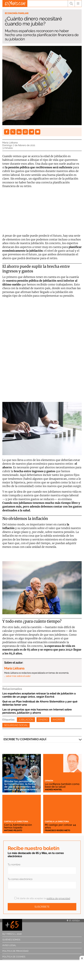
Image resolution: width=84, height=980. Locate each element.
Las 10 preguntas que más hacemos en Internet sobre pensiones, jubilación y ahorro (37, 711)
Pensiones (11, 778)
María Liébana (10, 143)
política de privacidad (58, 898)
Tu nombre (14, 865)
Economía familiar (17, 13)
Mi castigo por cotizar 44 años (60, 826)
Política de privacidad (15, 951)
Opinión (49, 781)
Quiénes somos (11, 940)
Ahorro (58, 720)
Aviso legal (9, 945)
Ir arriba (73, 921)
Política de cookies (14, 957)
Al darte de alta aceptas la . (42, 898)
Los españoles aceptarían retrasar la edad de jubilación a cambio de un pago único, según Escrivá (39, 695)
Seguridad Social (16, 725)
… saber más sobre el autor (17, 676)
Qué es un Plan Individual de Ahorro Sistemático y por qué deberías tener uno (40, 703)
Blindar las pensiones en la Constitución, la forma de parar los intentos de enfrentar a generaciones (21, 785)
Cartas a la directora (16, 822)
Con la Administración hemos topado (18, 826)
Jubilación (26, 720)
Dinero (43, 720)
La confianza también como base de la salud (62, 785)
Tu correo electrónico (20, 879)
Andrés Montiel (53, 790)
